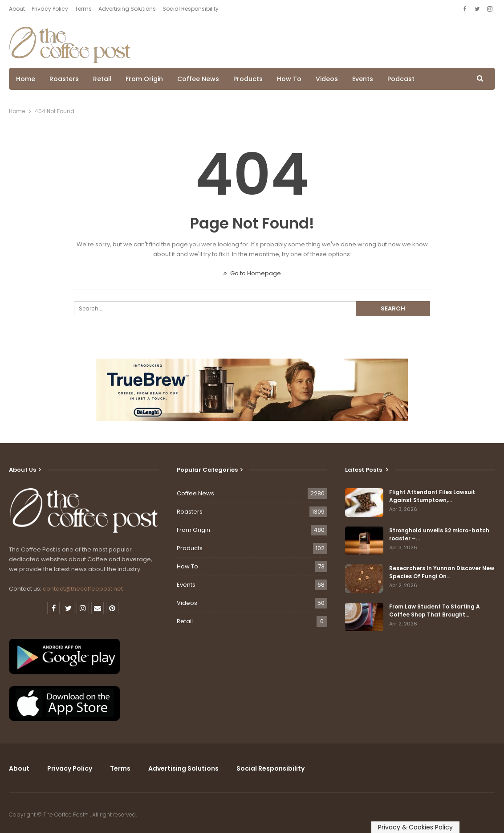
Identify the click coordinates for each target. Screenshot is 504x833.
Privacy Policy (50, 9)
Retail (102, 79)
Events (363, 79)
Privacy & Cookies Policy (415, 827)
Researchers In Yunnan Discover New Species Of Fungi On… (442, 572)
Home (26, 79)
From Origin (144, 79)
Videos (327, 79)
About (17, 9)
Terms (83, 9)
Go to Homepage (252, 273)
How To (289, 79)
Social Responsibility (191, 9)
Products (248, 79)
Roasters (64, 79)
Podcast (401, 79)
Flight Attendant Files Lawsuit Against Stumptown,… (432, 496)
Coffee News (198, 79)
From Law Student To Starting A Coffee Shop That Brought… (435, 610)
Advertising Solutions (127, 9)
